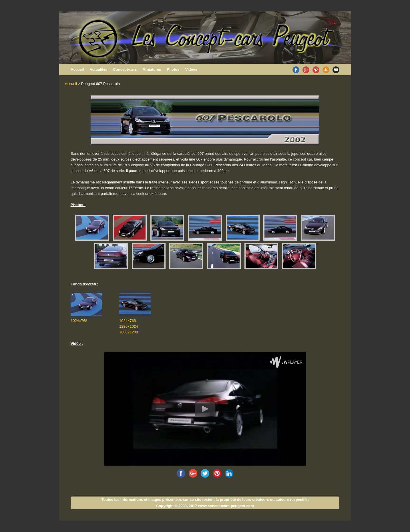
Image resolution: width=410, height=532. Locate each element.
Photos (173, 69)
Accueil (77, 69)
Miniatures (152, 69)
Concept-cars (125, 69)
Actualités (98, 69)
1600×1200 (129, 332)
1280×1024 (129, 326)
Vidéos (191, 69)
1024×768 (79, 321)
